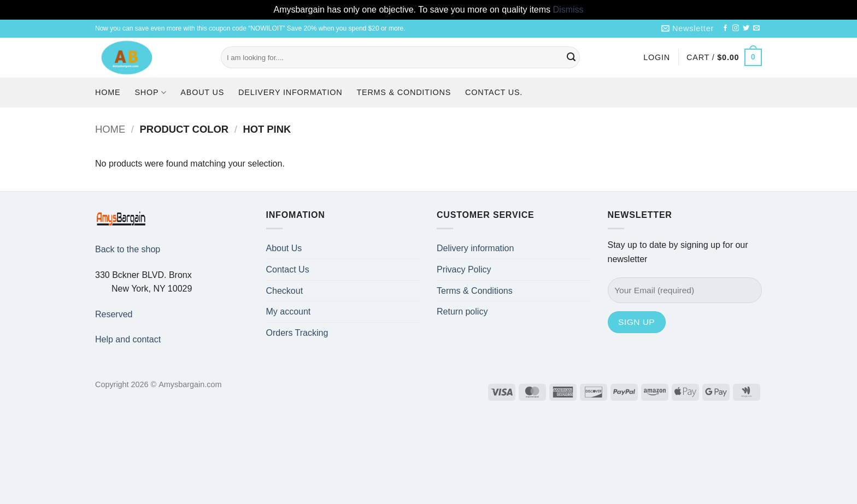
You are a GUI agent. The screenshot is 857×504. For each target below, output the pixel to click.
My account (289, 312)
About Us (202, 92)
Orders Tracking (297, 333)
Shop (150, 93)
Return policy (462, 312)
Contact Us (288, 269)
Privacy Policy (464, 269)
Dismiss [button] (568, 10)
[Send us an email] (756, 28)
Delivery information (290, 92)
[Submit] (571, 57)
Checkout (285, 291)
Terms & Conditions (404, 92)
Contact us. (494, 92)
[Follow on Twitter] (746, 28)
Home (108, 92)
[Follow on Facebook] (725, 28)
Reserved (114, 314)
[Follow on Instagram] (736, 28)
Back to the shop (128, 249)
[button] (688, 29)
